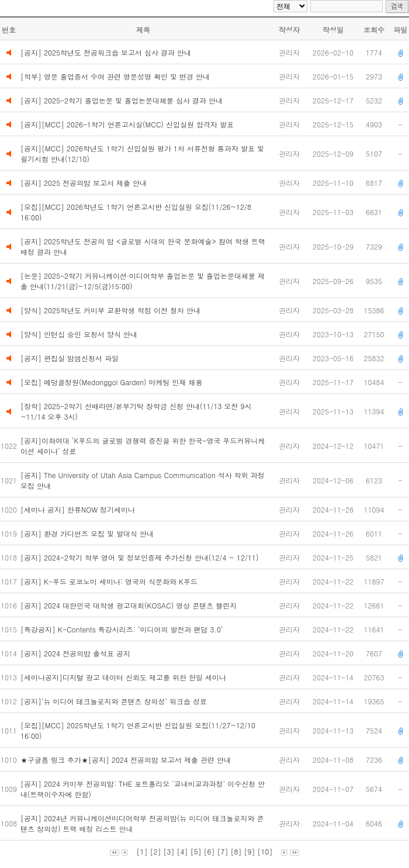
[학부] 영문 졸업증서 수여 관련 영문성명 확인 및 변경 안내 (115, 76)
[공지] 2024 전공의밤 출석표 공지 (77, 653)
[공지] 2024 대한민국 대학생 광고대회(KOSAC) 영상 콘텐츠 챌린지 (130, 605)
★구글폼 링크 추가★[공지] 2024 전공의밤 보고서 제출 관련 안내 (127, 760)
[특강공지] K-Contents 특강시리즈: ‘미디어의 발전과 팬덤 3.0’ (124, 629)
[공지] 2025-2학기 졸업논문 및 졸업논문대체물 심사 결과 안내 (122, 100)
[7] (223, 851)
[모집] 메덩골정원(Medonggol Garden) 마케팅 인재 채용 (112, 382)
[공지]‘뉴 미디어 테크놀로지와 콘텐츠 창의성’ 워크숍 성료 (115, 701)
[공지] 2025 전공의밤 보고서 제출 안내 (84, 183)
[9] (250, 851)
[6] (209, 851)
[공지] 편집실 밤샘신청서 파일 (70, 358)
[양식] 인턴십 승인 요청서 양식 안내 (79, 334)
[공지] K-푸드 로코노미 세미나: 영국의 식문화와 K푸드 (111, 581)
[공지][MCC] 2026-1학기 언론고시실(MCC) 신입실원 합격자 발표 (127, 124)
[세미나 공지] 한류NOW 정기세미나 (80, 509)
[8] (236, 851)
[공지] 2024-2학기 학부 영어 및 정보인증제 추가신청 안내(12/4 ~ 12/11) (141, 557)
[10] (265, 851)
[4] (182, 851)
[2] (155, 851)
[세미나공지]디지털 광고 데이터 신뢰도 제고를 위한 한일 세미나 (126, 677)
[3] (169, 851)
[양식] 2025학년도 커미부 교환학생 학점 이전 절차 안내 (110, 310)
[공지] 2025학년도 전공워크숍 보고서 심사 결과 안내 (106, 52)
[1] (142, 851)
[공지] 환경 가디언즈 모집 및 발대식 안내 (88, 533)
